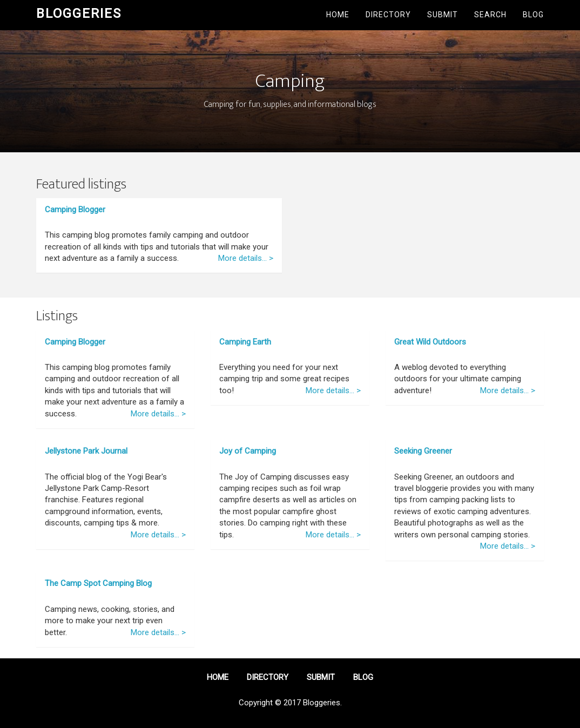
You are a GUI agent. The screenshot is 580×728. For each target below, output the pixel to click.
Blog (533, 15)
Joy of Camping (248, 451)
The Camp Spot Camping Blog (98, 583)
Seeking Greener (423, 451)
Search (490, 15)
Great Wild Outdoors (430, 342)
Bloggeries (79, 14)
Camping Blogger (75, 210)
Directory (388, 15)
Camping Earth (245, 342)
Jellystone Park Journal (86, 451)
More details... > (246, 258)
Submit (443, 15)
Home (338, 15)
